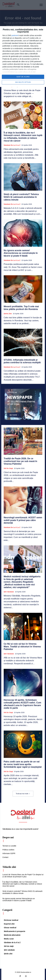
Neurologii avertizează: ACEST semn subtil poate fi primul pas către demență (23, 520)
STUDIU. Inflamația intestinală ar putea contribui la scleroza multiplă (22, 361)
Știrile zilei (8, 314)
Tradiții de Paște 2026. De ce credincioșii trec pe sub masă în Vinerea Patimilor (20, 461)
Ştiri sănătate (9, 592)
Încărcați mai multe (23, 794)
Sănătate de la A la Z (12, 145)
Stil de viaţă (8, 468)
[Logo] (23, 814)
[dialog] (23, 57)
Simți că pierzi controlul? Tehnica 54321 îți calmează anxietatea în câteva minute (21, 197)
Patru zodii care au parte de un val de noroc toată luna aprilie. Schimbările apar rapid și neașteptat (23, 764)
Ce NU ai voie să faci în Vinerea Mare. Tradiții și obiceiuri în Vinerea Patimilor (22, 647)
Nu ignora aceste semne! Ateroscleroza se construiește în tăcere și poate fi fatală (21, 253)
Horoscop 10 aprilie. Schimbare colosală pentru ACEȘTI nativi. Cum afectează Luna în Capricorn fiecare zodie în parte (22, 704)
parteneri (15, 35)
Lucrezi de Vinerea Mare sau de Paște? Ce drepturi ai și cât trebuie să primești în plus (23, 876)
